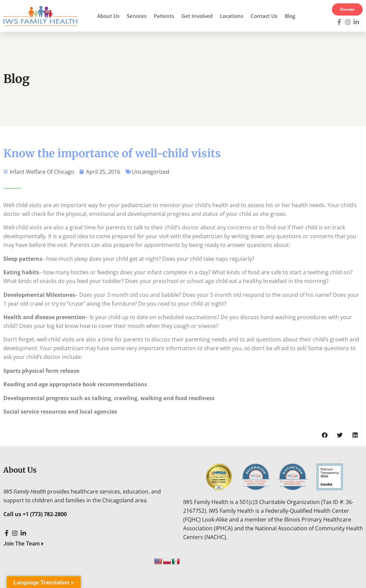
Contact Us (264, 16)
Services (137, 16)
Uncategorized (151, 172)
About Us (108, 16)
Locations (232, 16)
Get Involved (197, 16)
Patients (164, 16)
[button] (325, 435)
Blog (290, 16)
